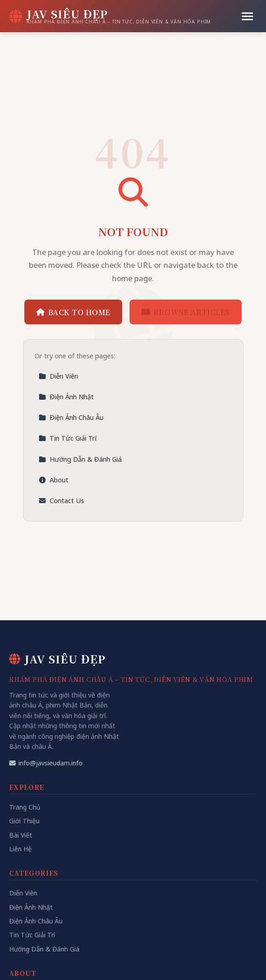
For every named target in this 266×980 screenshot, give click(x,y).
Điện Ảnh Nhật (66, 397)
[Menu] (247, 16)
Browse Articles (186, 312)
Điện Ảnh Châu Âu (71, 417)
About (54, 480)
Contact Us (61, 501)
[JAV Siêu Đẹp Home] (110, 16)
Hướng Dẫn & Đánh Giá (80, 459)
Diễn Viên (58, 376)
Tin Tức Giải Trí (68, 438)
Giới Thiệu (24, 821)
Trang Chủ (25, 807)
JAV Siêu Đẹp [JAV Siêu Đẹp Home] (57, 659)
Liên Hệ (20, 849)
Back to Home (73, 312)
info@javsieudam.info (46, 763)
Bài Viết (21, 835)
